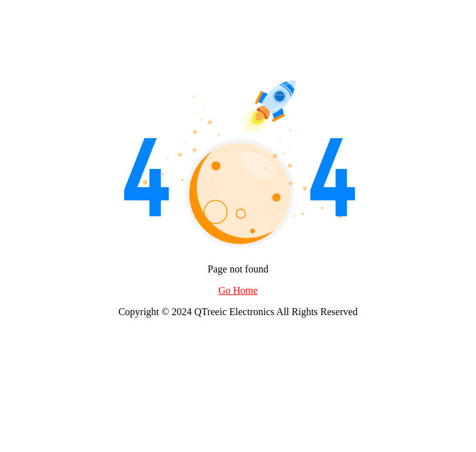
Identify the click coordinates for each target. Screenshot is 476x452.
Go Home (238, 290)
